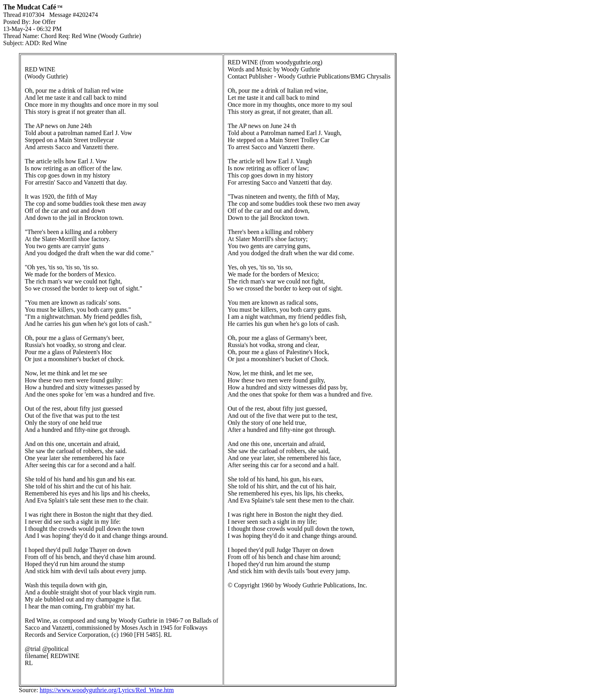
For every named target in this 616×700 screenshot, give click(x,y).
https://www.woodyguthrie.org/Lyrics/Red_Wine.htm (107, 690)
